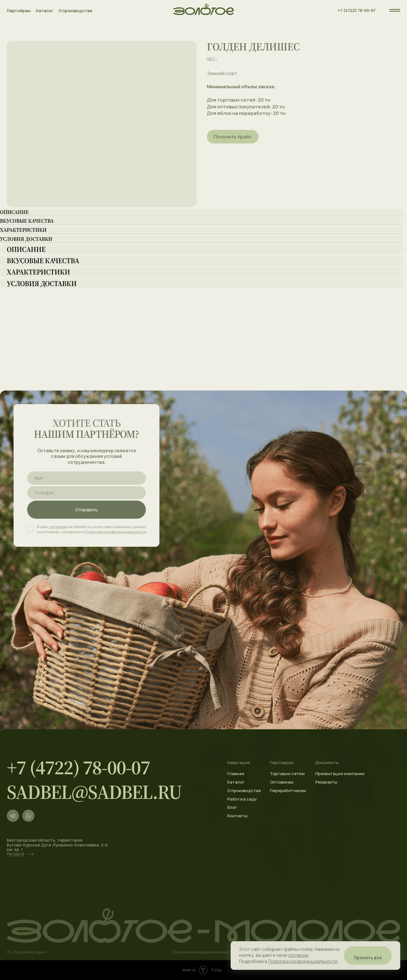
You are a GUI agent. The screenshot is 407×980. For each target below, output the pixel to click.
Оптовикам (282, 782)
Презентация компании (340, 774)
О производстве (75, 11)
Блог (232, 807)
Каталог (45, 11)
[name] (86, 478)
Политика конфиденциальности (204, 952)
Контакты (237, 816)
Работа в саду (242, 799)
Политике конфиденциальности (116, 532)
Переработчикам (288, 791)
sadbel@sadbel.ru (94, 792)
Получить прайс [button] (233, 137)
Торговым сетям (287, 774)
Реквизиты (326, 782)
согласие (58, 527)
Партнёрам (19, 11)
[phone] (86, 493)
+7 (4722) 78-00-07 (357, 10)
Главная (236, 774)
